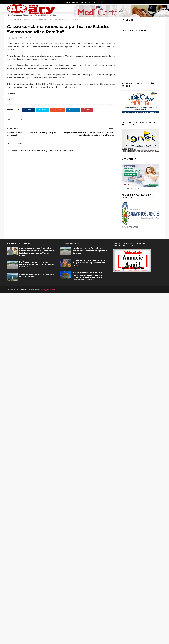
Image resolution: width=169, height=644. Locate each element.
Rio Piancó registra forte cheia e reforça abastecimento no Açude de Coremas (36, 264)
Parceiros (98, 3)
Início (68, 3)
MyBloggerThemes (48, 290)
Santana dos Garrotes (82, 3)
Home (9, 19)
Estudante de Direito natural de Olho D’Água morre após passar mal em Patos (90, 263)
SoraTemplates (22, 290)
